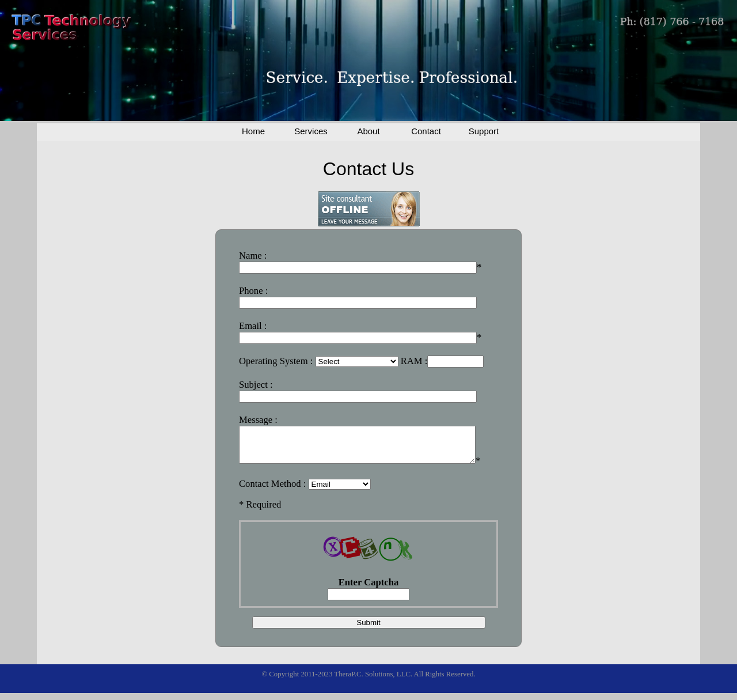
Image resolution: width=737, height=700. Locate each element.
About (368, 131)
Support (484, 131)
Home (253, 131)
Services (311, 131)
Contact (426, 131)
